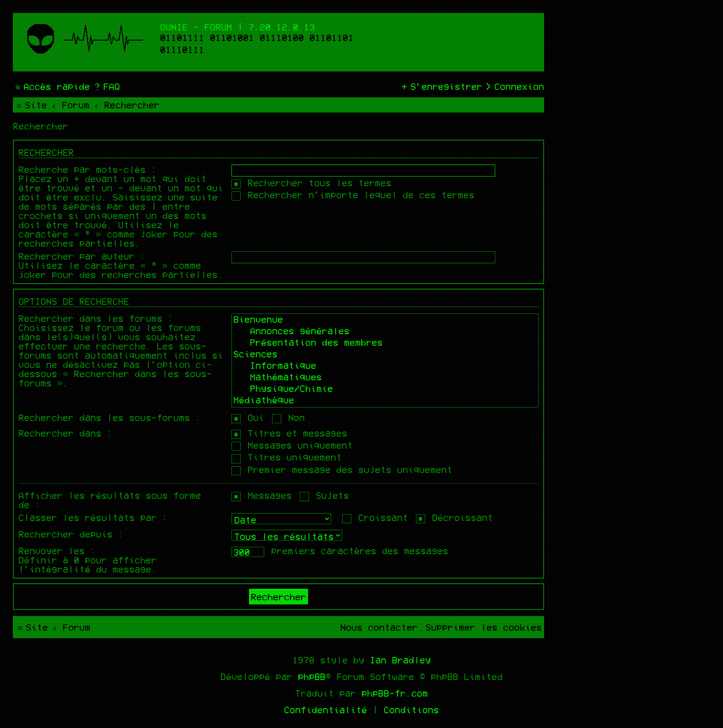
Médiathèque (385, 401)
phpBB (312, 676)
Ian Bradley (400, 660)
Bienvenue (385, 320)
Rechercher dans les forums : (96, 318)
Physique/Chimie (385, 389)
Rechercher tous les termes (311, 183)
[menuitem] (106, 86)
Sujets (324, 495)
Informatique (385, 366)
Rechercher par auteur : (82, 256)
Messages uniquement (292, 445)
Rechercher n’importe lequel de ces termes (353, 195)
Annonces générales (385, 332)
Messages (262, 495)
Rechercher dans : (65, 433)
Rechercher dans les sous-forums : (110, 417)
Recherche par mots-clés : (88, 169)
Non (288, 417)
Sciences (385, 355)
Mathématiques (385, 378)
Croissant (375, 517)
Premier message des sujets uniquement (342, 469)
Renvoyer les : (57, 550)
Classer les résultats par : (93, 517)
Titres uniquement (287, 457)
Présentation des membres (385, 343)
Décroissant (454, 517)
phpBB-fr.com (395, 693)
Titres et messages (289, 433)
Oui (248, 417)
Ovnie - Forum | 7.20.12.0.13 (237, 27)
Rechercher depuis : (71, 534)
